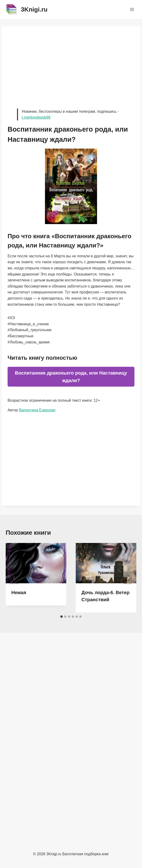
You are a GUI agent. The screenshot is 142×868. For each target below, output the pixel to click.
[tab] (62, 617)
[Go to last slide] (14, 578)
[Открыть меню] (132, 9)
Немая (19, 593)
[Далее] (128, 578)
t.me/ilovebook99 (36, 117)
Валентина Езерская (37, 410)
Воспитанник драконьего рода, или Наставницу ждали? (71, 377)
